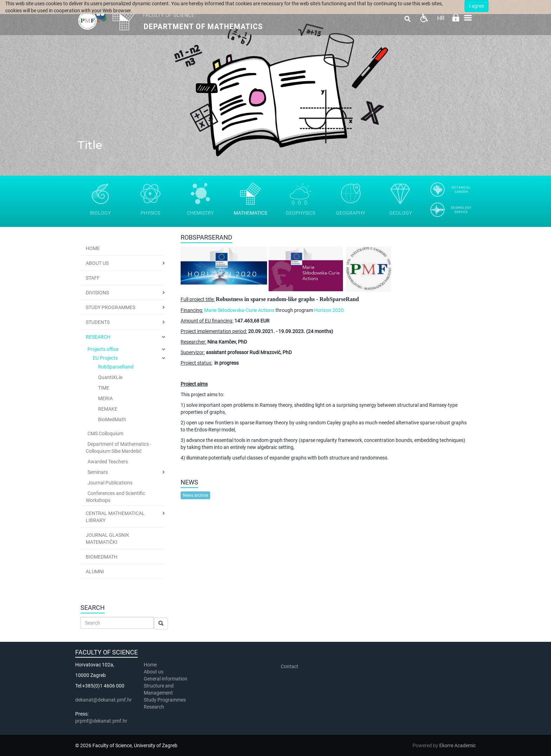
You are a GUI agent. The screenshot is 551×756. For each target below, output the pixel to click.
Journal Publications (110, 483)
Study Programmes (111, 307)
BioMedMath (112, 419)
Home (93, 248)
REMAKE (108, 409)
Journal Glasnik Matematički (108, 539)
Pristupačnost (424, 18)
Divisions (97, 293)
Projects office (103, 349)
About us (154, 672)
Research (98, 337)
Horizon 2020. (330, 310)
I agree (477, 6)
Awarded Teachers (108, 462)
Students (98, 322)
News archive (195, 495)
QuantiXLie (110, 377)
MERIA (105, 398)
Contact (290, 666)
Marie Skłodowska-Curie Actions (239, 310)
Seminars (98, 472)
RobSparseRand (116, 367)
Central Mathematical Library (115, 517)
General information (166, 679)
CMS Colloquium (105, 434)
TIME (104, 388)
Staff (93, 278)
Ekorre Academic (458, 745)
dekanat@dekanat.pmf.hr (103, 700)
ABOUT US (97, 263)
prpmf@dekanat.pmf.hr (101, 721)
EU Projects (105, 358)
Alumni (95, 572)
